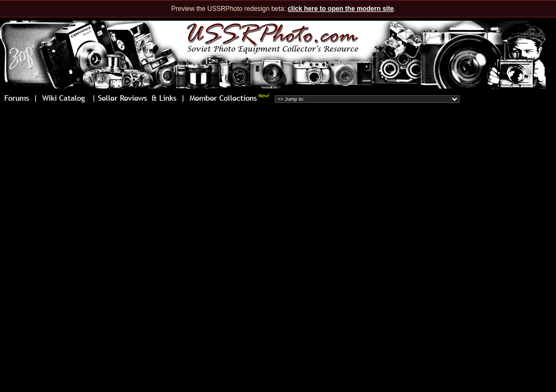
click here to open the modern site (341, 9)
